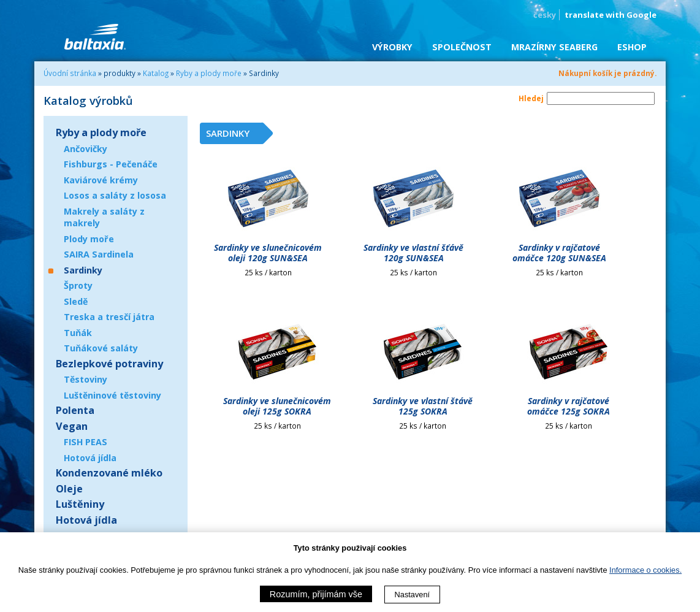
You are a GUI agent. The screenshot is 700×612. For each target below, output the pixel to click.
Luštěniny (80, 504)
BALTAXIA (95, 37)
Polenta (75, 410)
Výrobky (392, 47)
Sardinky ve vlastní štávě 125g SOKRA (423, 406)
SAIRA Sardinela (99, 254)
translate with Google (611, 15)
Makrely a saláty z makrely (104, 217)
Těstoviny (86, 379)
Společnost (462, 47)
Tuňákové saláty (101, 348)
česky (545, 15)
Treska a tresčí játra (109, 317)
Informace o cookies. (645, 570)
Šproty (78, 285)
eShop (632, 47)
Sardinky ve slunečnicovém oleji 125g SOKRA (277, 406)
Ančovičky (86, 149)
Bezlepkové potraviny (109, 364)
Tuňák (78, 333)
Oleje (69, 489)
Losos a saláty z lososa (115, 195)
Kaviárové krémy (101, 180)
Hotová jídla (90, 458)
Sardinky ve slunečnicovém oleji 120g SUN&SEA (268, 253)
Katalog (156, 73)
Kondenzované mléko (109, 473)
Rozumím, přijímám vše (316, 594)
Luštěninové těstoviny (112, 395)
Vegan (72, 426)
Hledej (531, 98)
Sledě (76, 301)
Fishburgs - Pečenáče (111, 164)
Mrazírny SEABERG (554, 47)
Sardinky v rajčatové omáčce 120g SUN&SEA (559, 253)
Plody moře (89, 239)
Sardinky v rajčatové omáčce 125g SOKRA (569, 406)
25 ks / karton (268, 272)
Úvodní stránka (70, 73)
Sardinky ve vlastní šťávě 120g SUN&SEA (413, 253)
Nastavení (413, 595)
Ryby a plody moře (209, 73)
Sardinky (83, 270)
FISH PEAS (86, 442)
